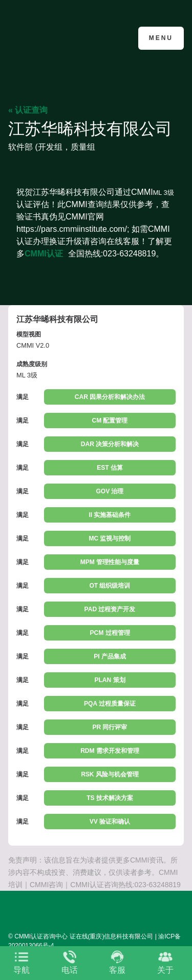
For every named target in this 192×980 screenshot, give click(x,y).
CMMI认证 (44, 254)
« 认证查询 (28, 110)
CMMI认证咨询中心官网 (58, 37)
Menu (161, 38)
